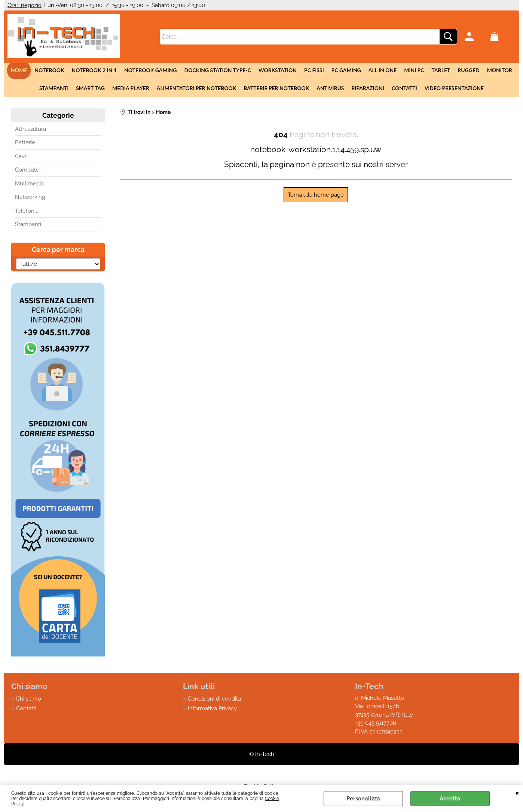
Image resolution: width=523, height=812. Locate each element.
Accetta (450, 799)
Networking (30, 197)
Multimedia (29, 184)
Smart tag (90, 88)
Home (19, 70)
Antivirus (330, 88)
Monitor (500, 70)
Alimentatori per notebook (197, 88)
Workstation (278, 70)
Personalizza (363, 799)
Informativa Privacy (212, 708)
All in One (383, 70)
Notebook (49, 70)
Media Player (131, 88)
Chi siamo (29, 699)
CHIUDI (517, 793)
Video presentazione (454, 88)
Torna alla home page (316, 195)
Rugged (468, 70)
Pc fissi (314, 70)
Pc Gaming (346, 70)
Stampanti (54, 88)
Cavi (20, 156)
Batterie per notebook (276, 88)
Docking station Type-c (218, 70)
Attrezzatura (30, 129)
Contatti (404, 88)
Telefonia (27, 211)
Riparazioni (368, 88)
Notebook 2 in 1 (94, 70)
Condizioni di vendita (214, 699)
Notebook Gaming (150, 70)
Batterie (25, 142)
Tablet (441, 70)
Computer (28, 170)
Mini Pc (414, 70)
